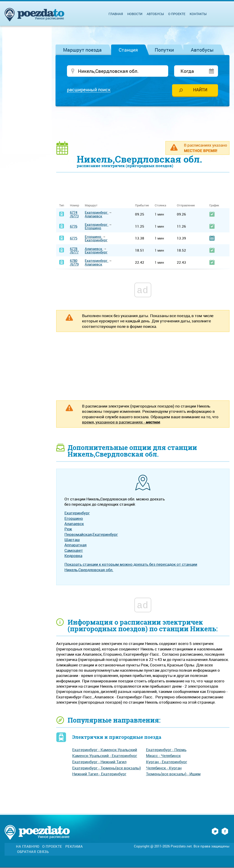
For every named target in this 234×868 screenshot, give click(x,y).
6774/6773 (74, 214)
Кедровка (73, 556)
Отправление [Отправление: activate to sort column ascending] (186, 206)
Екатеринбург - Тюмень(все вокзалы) (107, 768)
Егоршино (93, 228)
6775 (74, 239)
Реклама (74, 847)
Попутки (164, 50)
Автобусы (202, 50)
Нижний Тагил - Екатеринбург (99, 774)
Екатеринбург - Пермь (166, 750)
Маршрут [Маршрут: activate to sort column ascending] (91, 206)
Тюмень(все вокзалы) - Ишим (173, 774)
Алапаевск (93, 216)
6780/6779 (74, 263)
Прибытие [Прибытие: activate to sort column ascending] (142, 206)
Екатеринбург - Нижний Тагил (99, 762)
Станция (128, 50)
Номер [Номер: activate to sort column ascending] (74, 206)
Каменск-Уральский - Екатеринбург (105, 756)
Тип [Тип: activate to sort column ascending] (62, 206)
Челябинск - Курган (164, 768)
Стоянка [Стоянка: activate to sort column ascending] (160, 206)
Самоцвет (74, 551)
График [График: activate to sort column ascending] (214, 206)
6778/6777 (74, 251)
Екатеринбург (97, 213)
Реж (68, 529)
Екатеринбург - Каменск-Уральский (105, 750)
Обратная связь (33, 852)
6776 (74, 226)
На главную (28, 847)
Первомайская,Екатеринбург (91, 535)
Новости (135, 14)
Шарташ (72, 540)
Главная (116, 14)
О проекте (177, 14)
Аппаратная (76, 545)
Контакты (198, 14)
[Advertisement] (143, 124)
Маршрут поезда (82, 50)
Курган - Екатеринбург (167, 762)
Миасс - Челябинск (163, 756)
